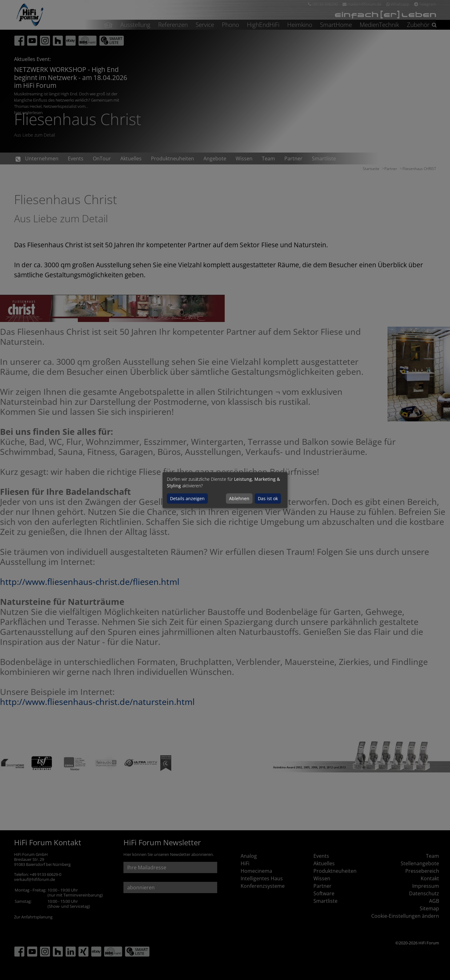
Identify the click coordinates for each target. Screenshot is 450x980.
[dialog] (225, 490)
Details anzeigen (187, 498)
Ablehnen (239, 498)
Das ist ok (268, 498)
